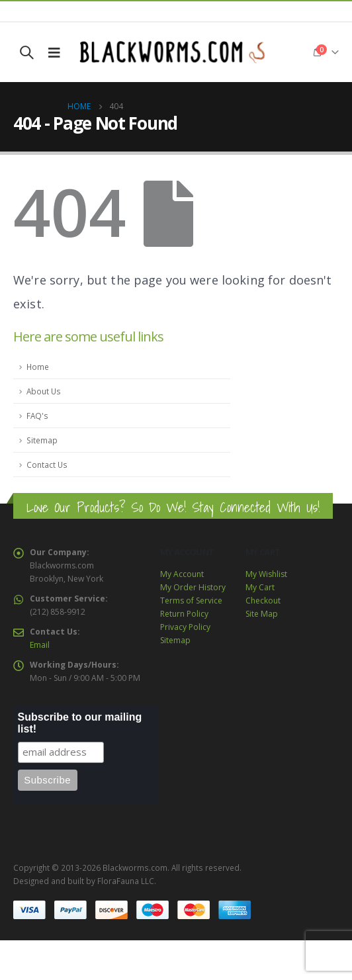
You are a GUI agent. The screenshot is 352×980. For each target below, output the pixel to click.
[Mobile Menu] (54, 52)
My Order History (193, 587)
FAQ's (37, 416)
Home (38, 367)
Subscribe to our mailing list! (80, 723)
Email (40, 645)
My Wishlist (266, 574)
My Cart (260, 587)
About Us (44, 391)
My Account (182, 574)
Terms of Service (191, 601)
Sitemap (42, 440)
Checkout (263, 601)
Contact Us (47, 465)
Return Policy (184, 614)
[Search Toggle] (26, 52)
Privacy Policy (185, 627)
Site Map (262, 614)
